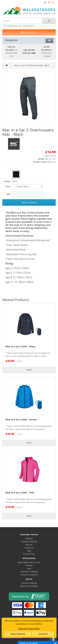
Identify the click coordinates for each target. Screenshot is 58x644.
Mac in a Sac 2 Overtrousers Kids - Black (32, 65)
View (29, 370)
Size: (9, 187)
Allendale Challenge (29, 586)
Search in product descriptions (19, 26)
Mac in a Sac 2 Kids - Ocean (21, 419)
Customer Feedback (29, 572)
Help (29, 551)
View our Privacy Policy (29, 628)
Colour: (7, 181)
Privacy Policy (29, 554)
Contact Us (29, 548)
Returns (29, 545)
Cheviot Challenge (29, 583)
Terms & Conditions (29, 575)
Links (29, 569)
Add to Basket (29, 202)
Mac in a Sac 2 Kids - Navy (20, 346)
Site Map (29, 565)
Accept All (43, 634)
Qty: (9, 194)
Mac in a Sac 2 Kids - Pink (20, 492)
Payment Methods (29, 542)
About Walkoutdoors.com (29, 562)
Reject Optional (18, 634)
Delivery (29, 538)
